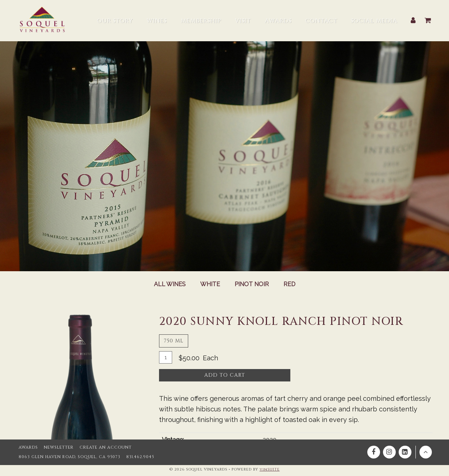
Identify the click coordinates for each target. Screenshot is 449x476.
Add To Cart (225, 375)
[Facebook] (374, 451)
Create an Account (104, 446)
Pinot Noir (252, 285)
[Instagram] (389, 451)
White (210, 285)
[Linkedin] (405, 451)
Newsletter (58, 446)
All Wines (169, 285)
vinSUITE (270, 469)
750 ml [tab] (174, 341)
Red (290, 285)
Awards (28, 446)
